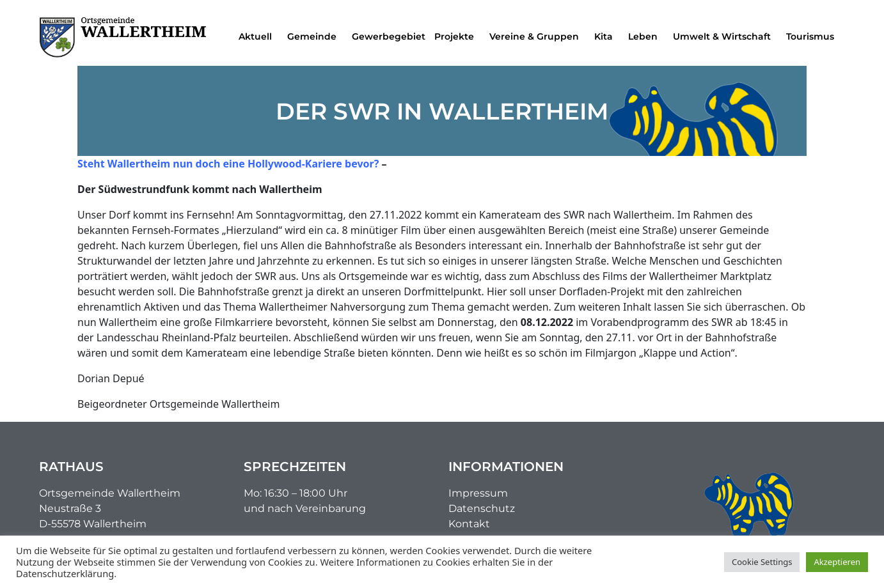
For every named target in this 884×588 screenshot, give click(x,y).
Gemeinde (315, 36)
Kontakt (469, 524)
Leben (646, 36)
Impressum (478, 493)
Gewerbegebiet (389, 36)
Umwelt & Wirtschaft (725, 36)
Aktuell (258, 36)
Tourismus (813, 36)
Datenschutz (482, 508)
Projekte (457, 36)
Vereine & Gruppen (537, 36)
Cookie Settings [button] (762, 562)
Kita (607, 36)
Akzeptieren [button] (837, 562)
